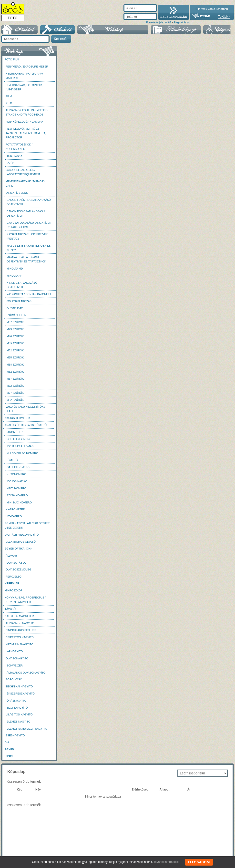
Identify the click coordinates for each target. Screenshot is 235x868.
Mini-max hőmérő (19, 502)
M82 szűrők (15, 400)
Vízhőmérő (14, 516)
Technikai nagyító (19, 686)
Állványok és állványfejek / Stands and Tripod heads (27, 112)
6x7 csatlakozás (19, 301)
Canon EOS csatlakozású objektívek (26, 213)
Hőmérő (12, 460)
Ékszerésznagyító (21, 694)
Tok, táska (14, 156)
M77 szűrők (15, 393)
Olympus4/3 (15, 308)
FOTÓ (8, 103)
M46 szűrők (15, 336)
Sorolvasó (14, 679)
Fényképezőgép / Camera (24, 122)
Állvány (12, 556)
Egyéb (9, 749)
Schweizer (15, 665)
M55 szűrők (15, 357)
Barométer (14, 432)
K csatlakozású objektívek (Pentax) (27, 236)
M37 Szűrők (15, 322)
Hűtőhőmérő (16, 474)
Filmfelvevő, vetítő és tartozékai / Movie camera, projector (26, 133)
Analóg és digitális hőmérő (26, 425)
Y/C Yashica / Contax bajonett (29, 294)
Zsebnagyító (15, 735)
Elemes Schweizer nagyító (27, 729)
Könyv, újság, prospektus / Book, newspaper (25, 600)
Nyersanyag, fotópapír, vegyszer (25, 87)
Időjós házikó (17, 481)
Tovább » (224, 17)
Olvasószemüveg (18, 569)
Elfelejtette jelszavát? (158, 22)
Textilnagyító (17, 708)
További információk (166, 862)
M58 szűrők (15, 365)
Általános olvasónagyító (26, 673)
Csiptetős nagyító (20, 637)
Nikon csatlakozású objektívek (22, 285)
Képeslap (12, 583)
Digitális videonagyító (22, 535)
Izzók (10, 163)
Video (9, 756)
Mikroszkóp (14, 590)
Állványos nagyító (20, 623)
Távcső (10, 609)
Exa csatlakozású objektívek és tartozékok (29, 225)
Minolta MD (15, 269)
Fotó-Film (12, 59)
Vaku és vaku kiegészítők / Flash (25, 409)
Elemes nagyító (18, 722)
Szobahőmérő (17, 495)
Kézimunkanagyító (20, 644)
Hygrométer (15, 509)
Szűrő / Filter (16, 315)
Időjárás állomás (20, 446)
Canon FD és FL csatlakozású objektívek (29, 202)
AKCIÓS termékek (17, 418)
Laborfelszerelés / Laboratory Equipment (23, 172)
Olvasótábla (16, 563)
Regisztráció (181, 22)
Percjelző (14, 577)
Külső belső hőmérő (22, 453)
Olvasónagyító (17, 658)
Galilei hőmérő (18, 467)
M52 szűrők (15, 350)
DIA (7, 742)
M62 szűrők (15, 372)
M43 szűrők (15, 329)
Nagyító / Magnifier (19, 616)
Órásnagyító (16, 701)
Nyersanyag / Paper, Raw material (24, 76)
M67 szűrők (15, 379)
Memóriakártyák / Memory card (25, 183)
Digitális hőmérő (19, 439)
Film (9, 96)
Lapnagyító (14, 651)
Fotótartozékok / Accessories (19, 147)
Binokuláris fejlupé (21, 630)
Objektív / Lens (17, 193)
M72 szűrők (15, 386)
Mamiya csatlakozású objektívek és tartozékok (26, 259)
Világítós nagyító (19, 714)
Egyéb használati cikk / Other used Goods (27, 525)
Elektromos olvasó (21, 542)
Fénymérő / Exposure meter (27, 67)
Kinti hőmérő (16, 488)
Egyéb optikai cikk (18, 549)
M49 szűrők (15, 343)
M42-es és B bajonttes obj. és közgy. (29, 248)
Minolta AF (14, 276)
